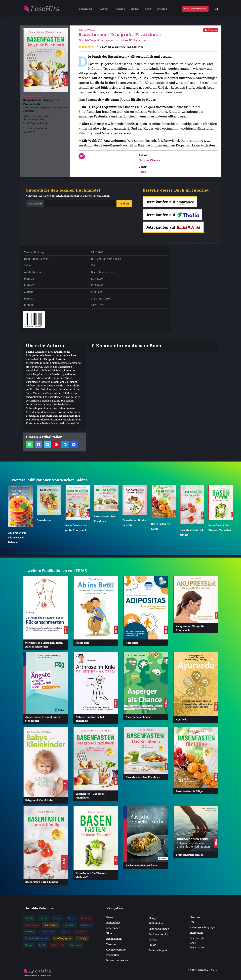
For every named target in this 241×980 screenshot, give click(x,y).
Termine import (158, 951)
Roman (58, 919)
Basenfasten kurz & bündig (191, 533)
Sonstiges (76, 946)
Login (193, 943)
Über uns (195, 918)
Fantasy (29, 932)
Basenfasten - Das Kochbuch (105, 519)
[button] (215, 9)
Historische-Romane (36, 939)
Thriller (29, 919)
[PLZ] (80, 204)
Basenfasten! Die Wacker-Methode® (220, 529)
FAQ (192, 923)
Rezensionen (114, 939)
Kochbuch (87, 926)
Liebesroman (48, 932)
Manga (29, 946)
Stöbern (104, 9)
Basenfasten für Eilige (161, 527)
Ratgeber (211, 31)
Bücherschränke (158, 935)
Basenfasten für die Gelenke (134, 523)
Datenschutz (197, 939)
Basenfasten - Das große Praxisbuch (76, 529)
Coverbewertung (116, 950)
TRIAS (144, 173)
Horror (43, 919)
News (148, 9)
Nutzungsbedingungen (203, 928)
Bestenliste (85, 9)
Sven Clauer (211, 971)
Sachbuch (81, 932)
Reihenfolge (113, 923)
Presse (152, 946)
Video (110, 934)
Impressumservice (117, 961)
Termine (162, 9)
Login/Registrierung (195, 9)
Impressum (196, 933)
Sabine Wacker (150, 161)
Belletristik (57, 946)
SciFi (42, 946)
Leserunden (113, 929)
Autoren (120, 9)
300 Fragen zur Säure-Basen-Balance (17, 538)
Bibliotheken (156, 924)
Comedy (82, 939)
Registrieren (197, 948)
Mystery (86, 919)
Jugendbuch (51, 926)
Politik (65, 932)
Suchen (124, 204)
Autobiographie (63, 939)
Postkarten (113, 956)
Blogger (135, 9)
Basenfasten (44, 521)
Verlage (153, 940)
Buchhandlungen (159, 930)
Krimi (71, 919)
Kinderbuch (31, 926)
